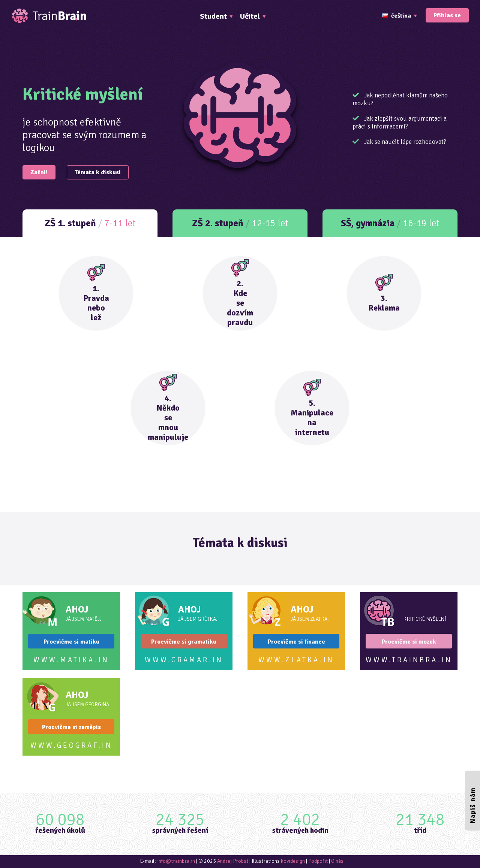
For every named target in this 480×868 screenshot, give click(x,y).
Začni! (39, 172)
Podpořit (318, 861)
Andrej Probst (233, 861)
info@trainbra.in (176, 861)
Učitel (250, 16)
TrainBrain (49, 16)
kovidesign (293, 861)
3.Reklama (384, 293)
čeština (396, 16)
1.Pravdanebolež (96, 293)
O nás (337, 861)
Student (213, 16)
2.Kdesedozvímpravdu (240, 293)
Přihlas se (447, 15)
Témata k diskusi (98, 172)
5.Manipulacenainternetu (312, 408)
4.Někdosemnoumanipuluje (168, 408)
